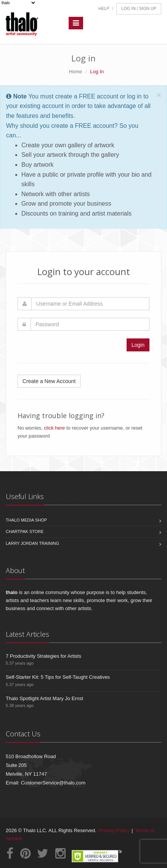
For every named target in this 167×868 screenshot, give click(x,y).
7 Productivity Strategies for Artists (43, 656)
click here (54, 428)
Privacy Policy (114, 830)
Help (104, 8)
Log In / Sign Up (139, 8)
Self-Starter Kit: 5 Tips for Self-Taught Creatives (58, 677)
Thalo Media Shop (26, 520)
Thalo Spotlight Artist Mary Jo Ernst (44, 698)
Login (138, 345)
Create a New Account (49, 381)
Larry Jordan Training (32, 543)
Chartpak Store (25, 531)
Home (76, 72)
